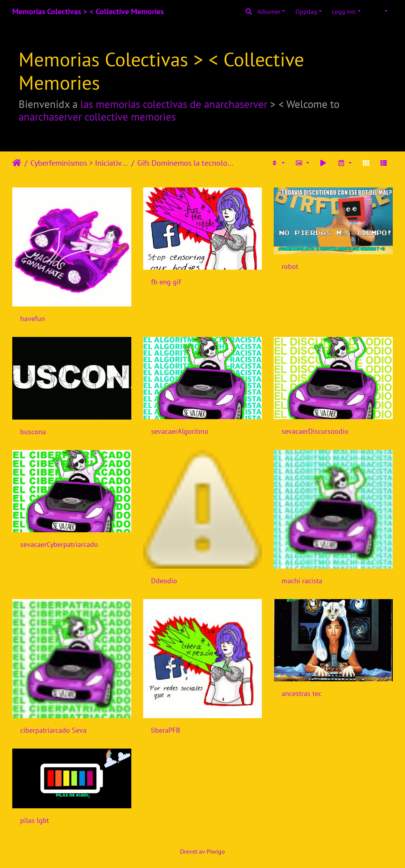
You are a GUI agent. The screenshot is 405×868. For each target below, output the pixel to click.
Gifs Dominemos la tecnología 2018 (186, 163)
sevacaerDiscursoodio (315, 431)
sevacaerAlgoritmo (180, 431)
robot (290, 266)
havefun (33, 319)
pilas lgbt (35, 820)
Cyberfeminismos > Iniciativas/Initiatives (79, 163)
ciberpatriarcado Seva (53, 730)
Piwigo (216, 851)
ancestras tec (302, 693)
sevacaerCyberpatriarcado (59, 544)
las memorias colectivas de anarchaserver (174, 104)
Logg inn (344, 11)
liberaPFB (166, 730)
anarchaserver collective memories (97, 117)
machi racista (302, 581)
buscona (33, 432)
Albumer (269, 11)
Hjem (17, 163)
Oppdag (306, 11)
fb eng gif (166, 282)
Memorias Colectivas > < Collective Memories (88, 11)
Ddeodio (164, 581)
